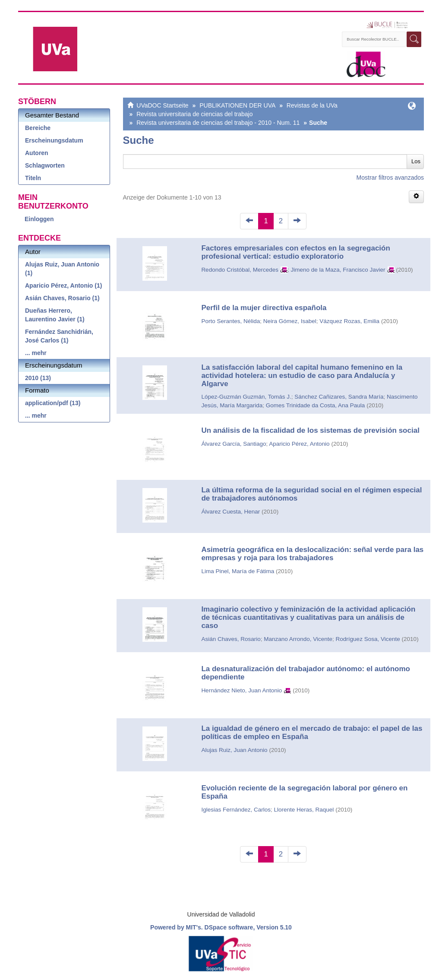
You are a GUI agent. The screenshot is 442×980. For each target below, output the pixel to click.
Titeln (33, 178)
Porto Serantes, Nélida (230, 321)
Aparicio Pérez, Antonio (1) (63, 285)
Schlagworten (45, 165)
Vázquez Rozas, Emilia (349, 321)
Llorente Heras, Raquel (304, 810)
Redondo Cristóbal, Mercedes (240, 270)
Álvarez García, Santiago (234, 444)
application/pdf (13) (53, 403)
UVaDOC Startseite (162, 105)
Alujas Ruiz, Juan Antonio (234, 750)
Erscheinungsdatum (54, 140)
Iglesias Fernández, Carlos (236, 810)
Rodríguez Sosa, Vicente (368, 639)
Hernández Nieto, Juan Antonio (242, 690)
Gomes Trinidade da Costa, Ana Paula (316, 405)
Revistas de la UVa (312, 105)
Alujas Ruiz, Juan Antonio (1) (62, 269)
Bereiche (38, 128)
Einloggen (39, 219)
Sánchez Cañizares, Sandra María (339, 397)
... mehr (36, 353)
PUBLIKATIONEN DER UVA (237, 105)
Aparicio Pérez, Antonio (299, 444)
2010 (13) (38, 378)
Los (416, 161)
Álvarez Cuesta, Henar (230, 512)
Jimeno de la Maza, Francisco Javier (338, 270)
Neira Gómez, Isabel (290, 321)
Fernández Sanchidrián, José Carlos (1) (59, 336)
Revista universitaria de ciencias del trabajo (194, 114)
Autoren (37, 153)
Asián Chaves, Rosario (231, 639)
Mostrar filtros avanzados (390, 178)
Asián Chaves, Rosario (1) (62, 298)
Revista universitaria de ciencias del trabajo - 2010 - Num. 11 (218, 123)
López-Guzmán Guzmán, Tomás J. (246, 397)
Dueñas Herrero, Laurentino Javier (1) (55, 315)
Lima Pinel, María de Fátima (238, 571)
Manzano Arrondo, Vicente (298, 639)
